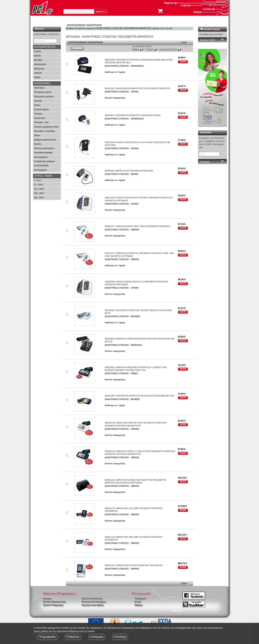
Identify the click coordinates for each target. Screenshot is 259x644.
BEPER (37, 56)
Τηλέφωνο (140, 598)
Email (138, 602)
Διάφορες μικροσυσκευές (45, 140)
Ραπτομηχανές (40, 170)
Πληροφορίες (47, 637)
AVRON (37, 52)
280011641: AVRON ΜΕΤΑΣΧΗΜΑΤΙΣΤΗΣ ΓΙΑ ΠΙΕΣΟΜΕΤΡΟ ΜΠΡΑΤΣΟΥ (138, 88)
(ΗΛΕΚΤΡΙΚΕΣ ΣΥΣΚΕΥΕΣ (117, 66)
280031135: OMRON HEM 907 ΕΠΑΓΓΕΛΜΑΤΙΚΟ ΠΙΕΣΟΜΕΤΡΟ (134, 565)
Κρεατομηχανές (41, 157)
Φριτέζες (38, 144)
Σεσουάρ (38, 101)
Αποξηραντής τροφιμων (44, 161)
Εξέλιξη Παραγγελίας (54, 602)
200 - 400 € (39, 193)
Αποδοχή (120, 637)
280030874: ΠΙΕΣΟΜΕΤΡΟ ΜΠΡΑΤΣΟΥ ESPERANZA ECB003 (133, 115)
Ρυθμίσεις (73, 637)
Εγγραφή (205, 162)
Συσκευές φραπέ (41, 109)
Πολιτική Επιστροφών (94, 602)
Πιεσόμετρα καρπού (43, 92)
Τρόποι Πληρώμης (53, 605)
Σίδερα (37, 135)
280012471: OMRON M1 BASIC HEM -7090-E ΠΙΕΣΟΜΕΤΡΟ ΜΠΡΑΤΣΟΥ (138, 226)
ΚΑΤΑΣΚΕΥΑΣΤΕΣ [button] (45, 47)
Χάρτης (138, 605)
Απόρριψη (97, 637)
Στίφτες (37, 105)
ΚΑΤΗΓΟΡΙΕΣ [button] (42, 83)
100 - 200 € (39, 189)
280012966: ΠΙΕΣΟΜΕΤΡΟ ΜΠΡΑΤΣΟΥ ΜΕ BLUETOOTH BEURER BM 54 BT (140, 396)
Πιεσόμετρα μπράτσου (44, 97)
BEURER (38, 60)
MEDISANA (39, 69)
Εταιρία (47, 598)
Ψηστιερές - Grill (41, 122)
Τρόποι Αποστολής (92, 598)
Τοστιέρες (38, 114)
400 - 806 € (39, 198)
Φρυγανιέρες (40, 118)
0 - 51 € (37, 180)
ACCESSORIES (41, 166)
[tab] (47, 47)
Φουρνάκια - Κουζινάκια (44, 131)
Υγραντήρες (39, 88)
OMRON (38, 73)
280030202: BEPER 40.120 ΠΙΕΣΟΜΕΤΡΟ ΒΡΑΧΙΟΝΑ (129, 171)
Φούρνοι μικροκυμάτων (44, 148)
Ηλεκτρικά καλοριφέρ (43, 153)
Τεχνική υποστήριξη (92, 605)
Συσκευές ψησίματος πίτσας (46, 127)
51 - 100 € (38, 185)
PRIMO (37, 78)
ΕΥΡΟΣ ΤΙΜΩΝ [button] (43, 176)
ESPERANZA (40, 64)
